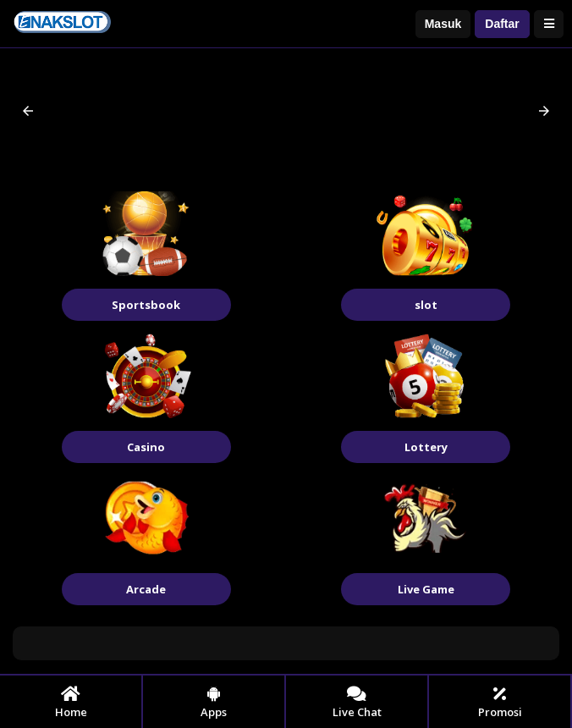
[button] (28, 111)
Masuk (443, 24)
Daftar (502, 24)
